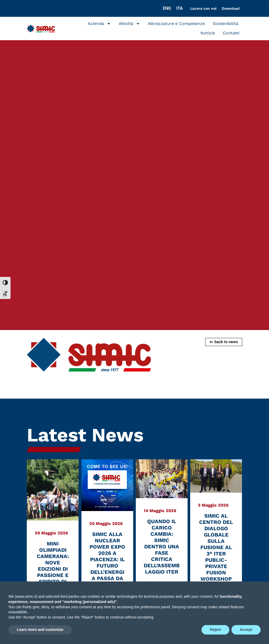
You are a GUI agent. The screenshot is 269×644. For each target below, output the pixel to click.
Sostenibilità (226, 24)
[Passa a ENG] (167, 8)
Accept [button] (246, 630)
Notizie (208, 33)
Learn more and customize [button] (40, 630)
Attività (129, 24)
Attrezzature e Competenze (176, 24)
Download (231, 8)
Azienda (99, 24)
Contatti (231, 33)
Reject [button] (215, 630)
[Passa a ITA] (180, 8)
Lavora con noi (203, 8)
